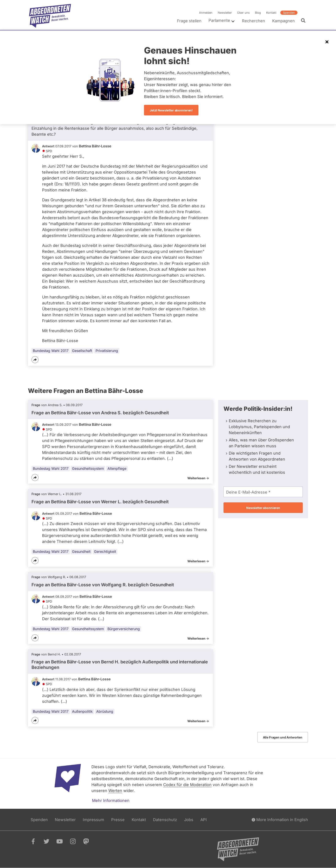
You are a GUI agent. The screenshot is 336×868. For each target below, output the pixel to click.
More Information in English (280, 820)
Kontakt (271, 13)
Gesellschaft (82, 351)
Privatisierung (107, 351)
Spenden (289, 13)
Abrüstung (105, 711)
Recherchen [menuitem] (254, 21)
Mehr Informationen (111, 800)
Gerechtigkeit (105, 552)
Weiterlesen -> (198, 478)
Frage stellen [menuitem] (189, 21)
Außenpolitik (82, 711)
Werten (115, 791)
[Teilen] (35, 360)
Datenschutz (165, 820)
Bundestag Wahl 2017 (51, 351)
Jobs (189, 820)
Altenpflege (117, 468)
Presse (118, 820)
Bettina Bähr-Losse (95, 146)
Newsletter (225, 13)
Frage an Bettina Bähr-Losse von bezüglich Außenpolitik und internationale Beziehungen (120, 665)
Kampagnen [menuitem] (283, 21)
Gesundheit (81, 552)
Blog (258, 13)
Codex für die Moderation (187, 785)
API (204, 820)
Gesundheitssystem (88, 468)
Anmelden (206, 13)
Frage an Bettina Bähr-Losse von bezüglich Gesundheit (100, 413)
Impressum (93, 820)
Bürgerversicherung (124, 629)
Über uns (243, 13)
